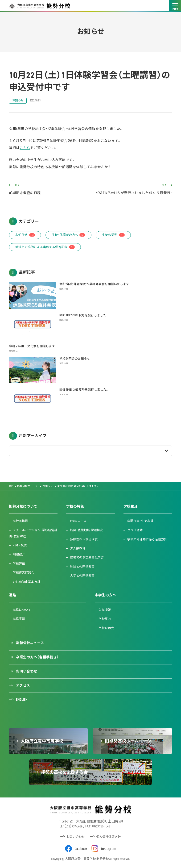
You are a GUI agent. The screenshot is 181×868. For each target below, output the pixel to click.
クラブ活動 (135, 530)
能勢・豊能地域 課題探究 (86, 530)
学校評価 (19, 564)
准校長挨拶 (20, 521)
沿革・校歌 (20, 545)
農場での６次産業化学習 (87, 557)
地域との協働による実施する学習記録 (45, 247)
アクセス (23, 685)
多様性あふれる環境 (84, 539)
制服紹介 (19, 554)
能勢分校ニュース (30, 643)
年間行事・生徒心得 (140, 521)
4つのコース (78, 521)
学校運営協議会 (23, 573)
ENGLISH (22, 700)
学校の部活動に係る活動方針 (147, 539)
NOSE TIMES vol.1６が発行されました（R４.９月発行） (133, 189)
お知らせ (18, 100)
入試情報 (105, 610)
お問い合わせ (27, 671)
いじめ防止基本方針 (27, 582)
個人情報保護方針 (108, 837)
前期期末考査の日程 (48, 189)
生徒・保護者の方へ (69, 235)
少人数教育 (78, 548)
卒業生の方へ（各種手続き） (37, 657)
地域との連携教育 (82, 567)
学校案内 (105, 619)
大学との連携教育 (82, 576)
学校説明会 (106, 628)
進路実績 (19, 619)
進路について (22, 610)
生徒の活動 (113, 235)
